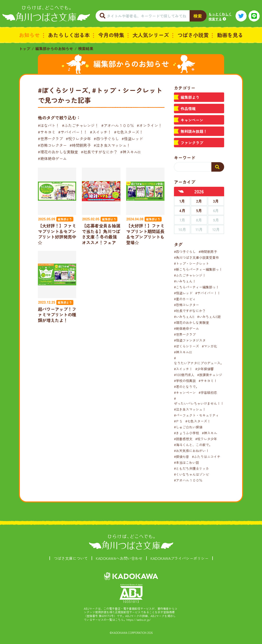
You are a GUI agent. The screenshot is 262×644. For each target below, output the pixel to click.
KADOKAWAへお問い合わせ (119, 558)
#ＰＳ (178, 421)
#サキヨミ (47, 132)
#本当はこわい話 (187, 462)
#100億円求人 (184, 375)
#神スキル (209, 433)
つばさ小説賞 (193, 35)
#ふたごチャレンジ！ (80, 125)
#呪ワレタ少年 (78, 139)
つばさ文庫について (71, 558)
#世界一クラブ (50, 139)
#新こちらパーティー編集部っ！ (198, 269)
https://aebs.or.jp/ (139, 620)
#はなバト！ (49, 125)
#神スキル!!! (130, 152)
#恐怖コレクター (52, 145)
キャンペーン (192, 120)
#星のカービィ (185, 299)
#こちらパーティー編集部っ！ (196, 287)
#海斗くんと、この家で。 (193, 445)
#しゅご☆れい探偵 (188, 427)
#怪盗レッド (132, 139)
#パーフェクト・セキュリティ (196, 415)
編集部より (190, 97)
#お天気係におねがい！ (191, 451)
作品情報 (188, 109)
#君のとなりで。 (187, 387)
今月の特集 (111, 35)
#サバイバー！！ (73, 132)
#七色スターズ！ (129, 132)
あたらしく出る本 (69, 35)
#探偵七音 (182, 457)
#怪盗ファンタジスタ (190, 340)
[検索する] (218, 167)
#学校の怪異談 (185, 381)
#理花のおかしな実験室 (58, 152)
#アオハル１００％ (118, 125)
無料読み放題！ (194, 131)
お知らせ (29, 35)
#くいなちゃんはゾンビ (191, 474)
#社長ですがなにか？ (99, 152)
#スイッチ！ (101, 132)
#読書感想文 (183, 439)
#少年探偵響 (204, 369)
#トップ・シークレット (191, 263)
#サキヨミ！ (208, 381)
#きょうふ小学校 (187, 433)
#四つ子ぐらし (106, 139)
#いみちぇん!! (184, 317)
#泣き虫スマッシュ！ (112, 145)
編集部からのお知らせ (54, 48)
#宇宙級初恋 (208, 392)
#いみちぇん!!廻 (209, 317)
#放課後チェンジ (210, 375)
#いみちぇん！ (185, 281)
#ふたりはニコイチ (206, 457)
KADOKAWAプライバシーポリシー (180, 558)
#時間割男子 (80, 145)
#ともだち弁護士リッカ (191, 468)
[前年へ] (181, 191)
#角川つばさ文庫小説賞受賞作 (196, 257)
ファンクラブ (192, 143)
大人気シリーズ (151, 35)
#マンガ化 (209, 346)
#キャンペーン (185, 392)
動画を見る (230, 35)
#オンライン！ (149, 125)
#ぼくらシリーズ (187, 346)
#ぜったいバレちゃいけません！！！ (200, 401)
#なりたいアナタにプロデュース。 (199, 360)
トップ (25, 48)
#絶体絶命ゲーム (52, 158)
